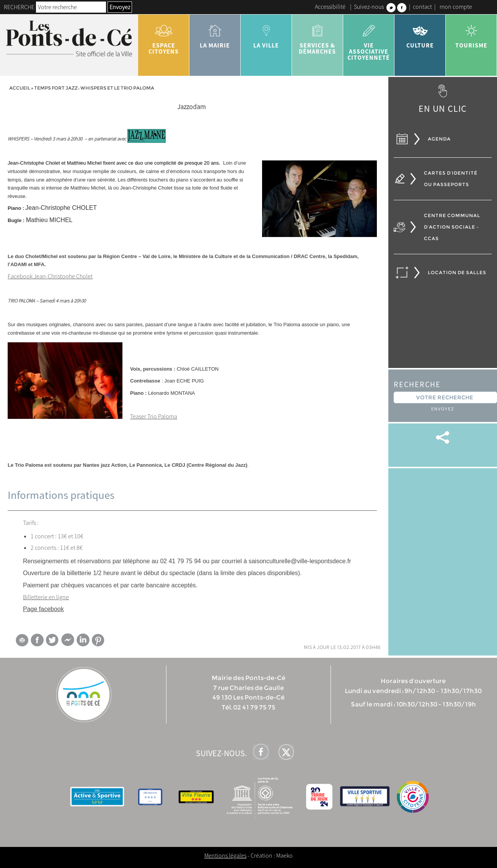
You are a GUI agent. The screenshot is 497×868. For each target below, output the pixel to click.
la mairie (215, 34)
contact (422, 7)
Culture (420, 34)
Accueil (20, 88)
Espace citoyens (164, 37)
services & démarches (318, 37)
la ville (266, 34)
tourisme (471, 34)
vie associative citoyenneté (369, 40)
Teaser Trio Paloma (154, 416)
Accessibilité (330, 7)
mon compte (456, 7)
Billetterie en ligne (46, 597)
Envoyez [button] (120, 7)
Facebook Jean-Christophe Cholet (50, 276)
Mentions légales (225, 855)
